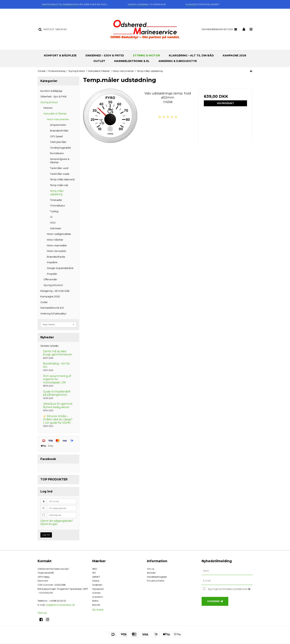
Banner (96, 605)
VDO (53, 223)
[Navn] (227, 571)
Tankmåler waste (60, 174)
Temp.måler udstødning (57, 193)
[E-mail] (227, 581)
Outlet (99, 61)
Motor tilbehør (55, 240)
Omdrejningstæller (61, 148)
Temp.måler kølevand (62, 179)
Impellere (52, 262)
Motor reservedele (57, 245)
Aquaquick (98, 589)
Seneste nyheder (50, 346)
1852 (95, 569)
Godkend (213, 601)
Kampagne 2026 (235, 55)
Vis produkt (225, 103)
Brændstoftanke (56, 257)
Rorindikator (57, 153)
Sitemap (42, 613)
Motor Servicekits (56, 251)
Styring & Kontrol (53, 285)
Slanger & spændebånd (60, 268)
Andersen (97, 585)
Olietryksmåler (58, 142)
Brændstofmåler (59, 131)
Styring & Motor (146, 55)
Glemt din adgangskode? (57, 521)
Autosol (96, 593)
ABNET (96, 577)
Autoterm (98, 597)
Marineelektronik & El (132, 61)
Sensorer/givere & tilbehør (60, 161)
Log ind (46, 535)
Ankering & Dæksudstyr (178, 61)
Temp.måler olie (59, 185)
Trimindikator (58, 206)
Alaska (96, 581)
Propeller (52, 274)
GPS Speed (56, 136)
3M (94, 573)
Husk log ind (55, 515)
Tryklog (54, 211)
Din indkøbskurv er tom (220, 29)
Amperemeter (58, 125)
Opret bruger (49, 524)
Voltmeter (56, 228)
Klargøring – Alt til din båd (191, 55)
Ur (51, 217)
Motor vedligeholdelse (59, 234)
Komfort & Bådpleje (60, 55)
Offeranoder (50, 279)
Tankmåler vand (59, 168)
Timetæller (56, 200)
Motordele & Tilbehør (55, 114)
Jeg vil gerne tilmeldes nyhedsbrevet (230, 588)
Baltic (95, 601)
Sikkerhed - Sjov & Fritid (105, 55)
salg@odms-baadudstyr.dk (60, 605)
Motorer (48, 108)
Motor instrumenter (58, 119)
